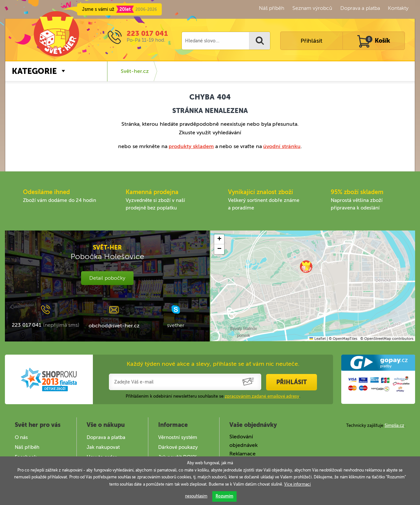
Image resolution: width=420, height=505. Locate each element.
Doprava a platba (360, 8)
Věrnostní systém (178, 437)
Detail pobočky (107, 278)
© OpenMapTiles (343, 339)
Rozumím (224, 496)
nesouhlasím (196, 496)
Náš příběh (272, 8)
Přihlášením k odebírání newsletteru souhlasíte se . (213, 396)
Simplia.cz (394, 425)
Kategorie (34, 71)
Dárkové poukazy (178, 447)
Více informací (297, 484)
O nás (21, 437)
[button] (306, 267)
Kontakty (398, 8)
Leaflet (317, 339)
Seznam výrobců (312, 8)
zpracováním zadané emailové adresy (262, 396)
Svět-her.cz (135, 71)
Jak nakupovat (103, 447)
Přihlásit (311, 41)
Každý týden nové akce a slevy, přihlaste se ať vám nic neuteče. (213, 364)
